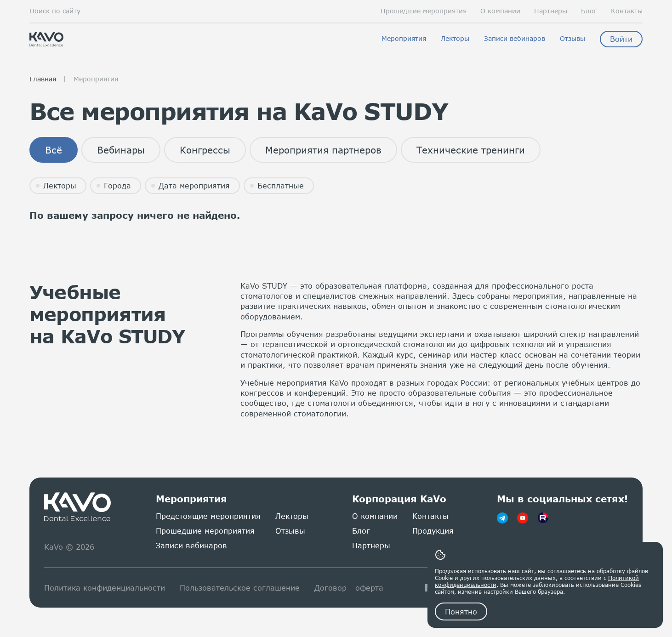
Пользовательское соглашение (240, 588)
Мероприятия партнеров (323, 150)
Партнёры (551, 11)
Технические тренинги (471, 150)
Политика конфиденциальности (105, 588)
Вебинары (121, 150)
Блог (589, 11)
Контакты (627, 11)
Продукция (433, 531)
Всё (54, 150)
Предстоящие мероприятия (208, 516)
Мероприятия (404, 39)
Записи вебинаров (515, 39)
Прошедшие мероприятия (424, 11)
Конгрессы (205, 150)
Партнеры (371, 545)
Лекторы (455, 39)
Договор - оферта (349, 588)
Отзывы (572, 39)
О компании (500, 11)
